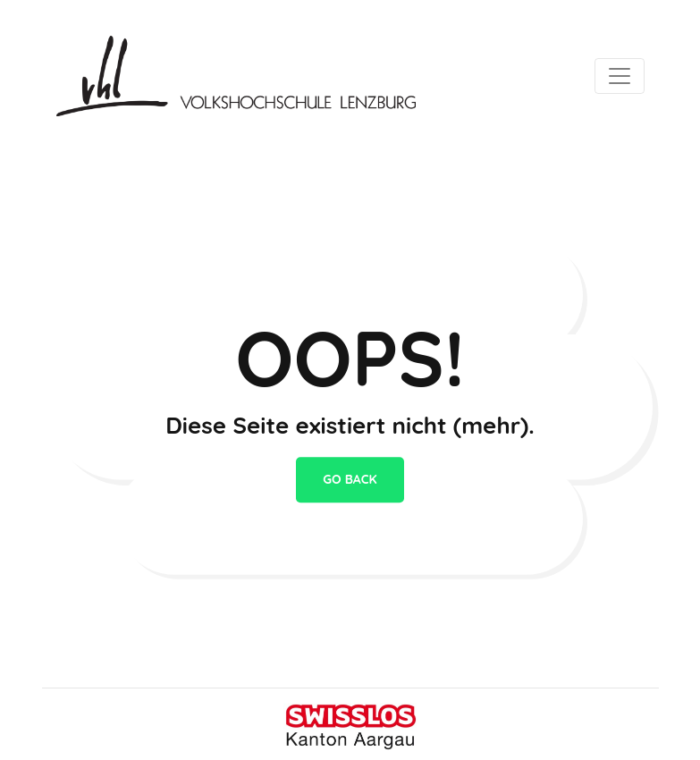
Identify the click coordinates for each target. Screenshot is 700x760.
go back (350, 479)
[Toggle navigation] (620, 76)
